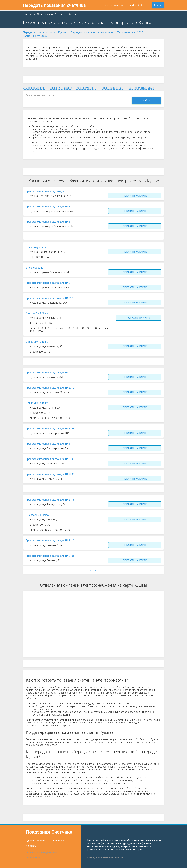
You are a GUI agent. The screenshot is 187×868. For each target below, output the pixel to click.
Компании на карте (60, 88)
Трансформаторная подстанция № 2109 (50, 459)
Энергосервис (35, 268)
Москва (158, 5)
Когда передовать (112, 88)
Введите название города (40, 95)
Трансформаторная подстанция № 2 (48, 283)
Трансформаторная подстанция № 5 (48, 372)
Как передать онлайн (141, 88)
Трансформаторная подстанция (45, 191)
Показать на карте (135, 196)
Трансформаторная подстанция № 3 (48, 222)
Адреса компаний (114, 5)
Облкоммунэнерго (37, 247)
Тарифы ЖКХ (135, 5)
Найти (146, 100)
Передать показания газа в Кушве (92, 32)
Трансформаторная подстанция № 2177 (50, 298)
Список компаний (34, 88)
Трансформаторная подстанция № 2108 (50, 556)
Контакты (31, 846)
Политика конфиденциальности (41, 853)
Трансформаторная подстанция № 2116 (50, 500)
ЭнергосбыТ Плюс (37, 313)
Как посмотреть (86, 88)
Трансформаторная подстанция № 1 (48, 444)
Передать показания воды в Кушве (45, 32)
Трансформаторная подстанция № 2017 (50, 388)
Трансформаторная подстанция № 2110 (50, 206)
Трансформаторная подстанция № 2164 (50, 428)
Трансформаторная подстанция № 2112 (50, 540)
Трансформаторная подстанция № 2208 (50, 474)
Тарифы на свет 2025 (130, 32)
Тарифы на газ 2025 (35, 36)
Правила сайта (33, 857)
